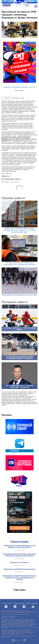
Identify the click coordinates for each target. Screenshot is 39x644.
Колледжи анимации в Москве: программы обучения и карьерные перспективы (20, 555)
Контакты (28, 603)
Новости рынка (19, 541)
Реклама (34, 603)
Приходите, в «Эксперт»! (19, 562)
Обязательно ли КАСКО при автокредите (19, 569)
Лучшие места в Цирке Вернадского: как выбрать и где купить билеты (20, 546)
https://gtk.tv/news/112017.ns (11, 182)
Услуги (10, 603)
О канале (5, 603)
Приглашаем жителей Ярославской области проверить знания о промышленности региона (19, 577)
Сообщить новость (19, 603)
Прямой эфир (27, 5)
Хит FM (19, 5)
